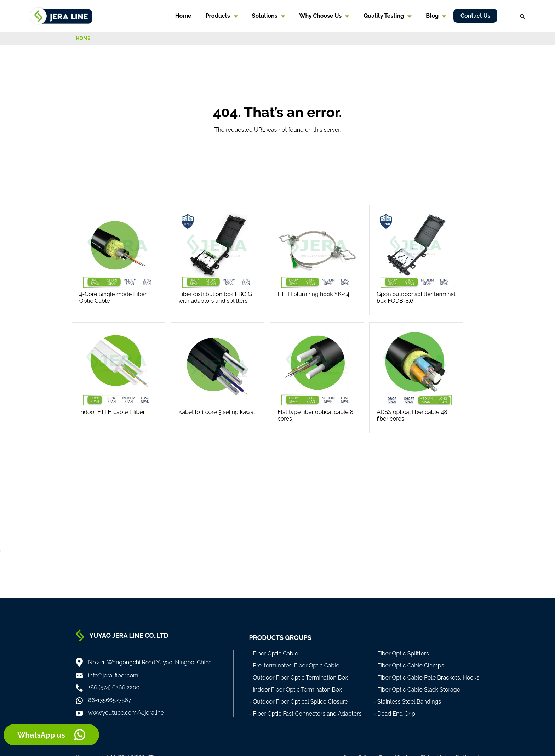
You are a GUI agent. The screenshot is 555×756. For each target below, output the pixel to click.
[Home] (61, 15)
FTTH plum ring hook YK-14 (313, 294)
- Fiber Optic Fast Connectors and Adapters (305, 714)
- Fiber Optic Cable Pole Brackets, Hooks (426, 678)
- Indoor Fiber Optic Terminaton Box (295, 690)
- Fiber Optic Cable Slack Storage (417, 690)
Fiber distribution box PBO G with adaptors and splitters (215, 297)
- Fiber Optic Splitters (401, 653)
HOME (83, 38)
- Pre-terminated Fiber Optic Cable (294, 666)
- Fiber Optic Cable (273, 653)
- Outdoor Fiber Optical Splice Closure (298, 702)
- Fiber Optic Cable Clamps (409, 666)
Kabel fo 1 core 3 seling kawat (217, 412)
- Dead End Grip (394, 714)
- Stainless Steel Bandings (407, 702)
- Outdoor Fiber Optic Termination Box (298, 678)
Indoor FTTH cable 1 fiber (112, 412)
